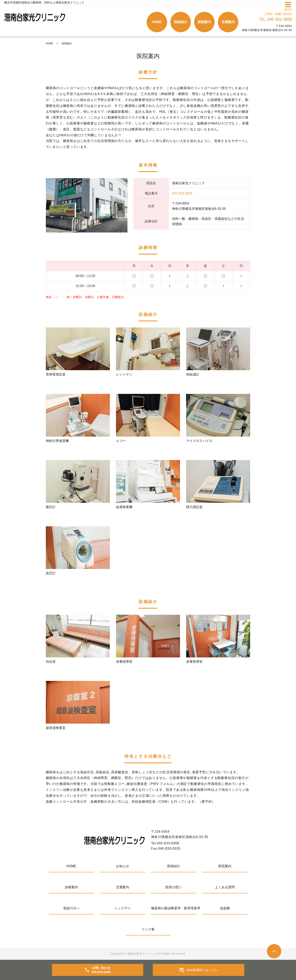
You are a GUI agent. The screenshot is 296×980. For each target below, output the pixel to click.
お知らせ (123, 866)
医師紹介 (181, 22)
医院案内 (204, 22)
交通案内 (228, 22)
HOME (157, 22)
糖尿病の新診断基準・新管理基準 (174, 908)
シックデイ (123, 908)
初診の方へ (71, 908)
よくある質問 (225, 887)
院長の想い (174, 887)
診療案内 (71, 887)
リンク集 (148, 929)
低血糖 (225, 908)
